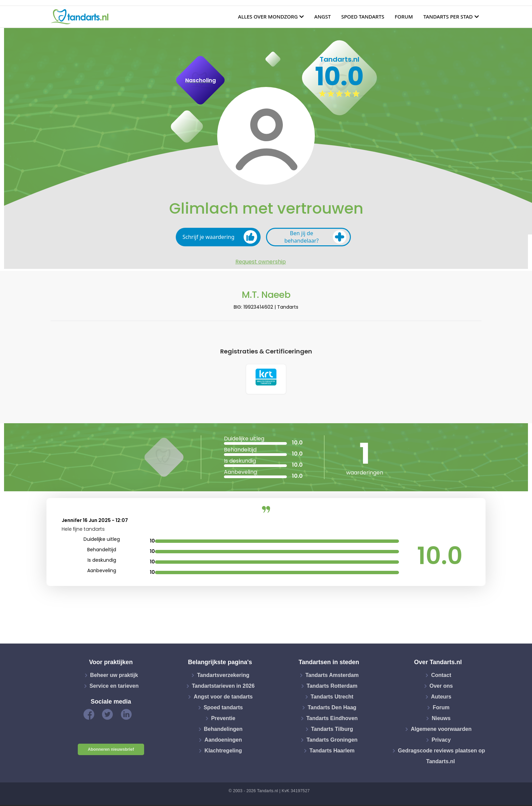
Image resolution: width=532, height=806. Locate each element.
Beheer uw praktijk (114, 676)
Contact (441, 676)
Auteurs (441, 698)
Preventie (223, 719)
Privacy (441, 741)
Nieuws (441, 719)
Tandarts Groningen (332, 741)
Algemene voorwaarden (441, 730)
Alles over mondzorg (268, 17)
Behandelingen (223, 730)
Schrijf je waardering (220, 237)
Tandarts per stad (448, 17)
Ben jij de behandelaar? (315, 237)
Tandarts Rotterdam (332, 687)
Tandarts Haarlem (332, 752)
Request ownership (261, 262)
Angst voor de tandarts (223, 698)
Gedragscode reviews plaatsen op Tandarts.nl (442, 757)
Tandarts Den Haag (332, 708)
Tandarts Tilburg (332, 730)
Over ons (441, 687)
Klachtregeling (223, 752)
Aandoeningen (223, 741)
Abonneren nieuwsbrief (111, 750)
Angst (322, 17)
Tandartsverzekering (223, 676)
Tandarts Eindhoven (332, 719)
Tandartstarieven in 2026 (223, 687)
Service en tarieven (114, 687)
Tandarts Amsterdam (332, 676)
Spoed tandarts (363, 17)
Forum (404, 17)
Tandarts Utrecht (332, 698)
